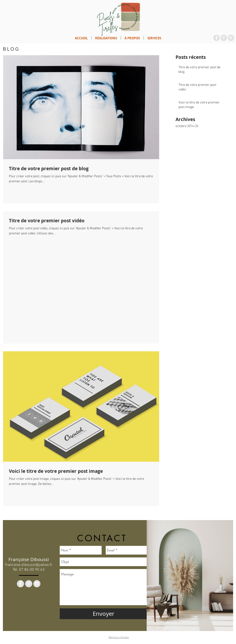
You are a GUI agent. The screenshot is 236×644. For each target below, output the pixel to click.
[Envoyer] (104, 614)
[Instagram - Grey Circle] (231, 38)
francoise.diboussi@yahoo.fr (29, 565)
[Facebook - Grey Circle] (216, 38)
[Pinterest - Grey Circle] (224, 38)
